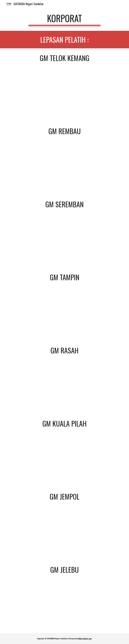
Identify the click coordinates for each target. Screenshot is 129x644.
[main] (64, 20)
